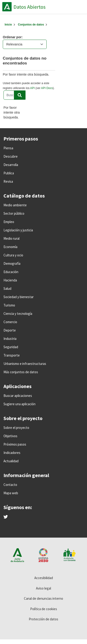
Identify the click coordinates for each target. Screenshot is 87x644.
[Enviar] (20, 95)
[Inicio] (8, 25)
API (32, 88)
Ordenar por (12, 37)
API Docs (47, 88)
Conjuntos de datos (31, 25)
